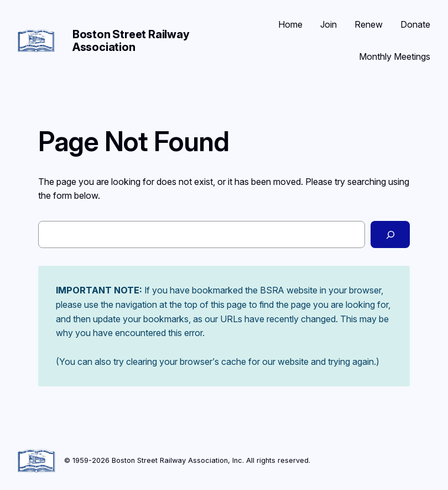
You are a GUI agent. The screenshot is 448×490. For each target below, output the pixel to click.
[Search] (390, 234)
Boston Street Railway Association (131, 41)
